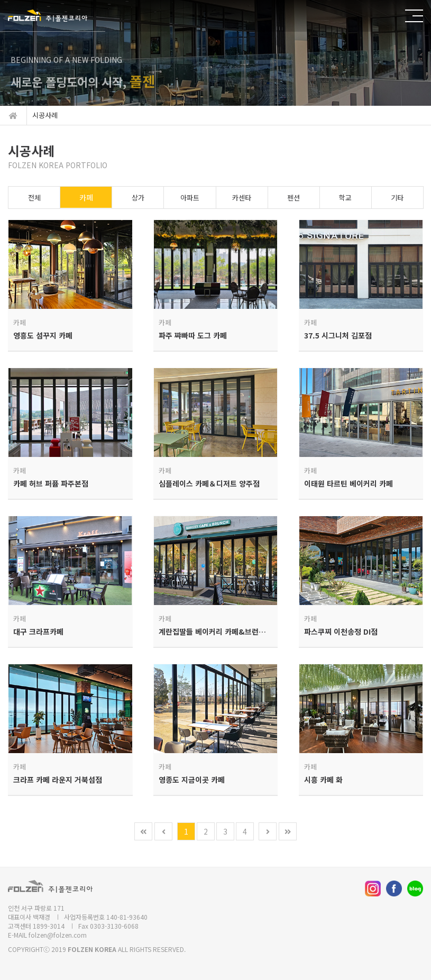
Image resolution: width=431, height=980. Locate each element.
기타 (397, 198)
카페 (86, 197)
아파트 (190, 198)
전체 (34, 198)
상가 (138, 198)
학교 (345, 198)
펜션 (294, 198)
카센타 (242, 198)
